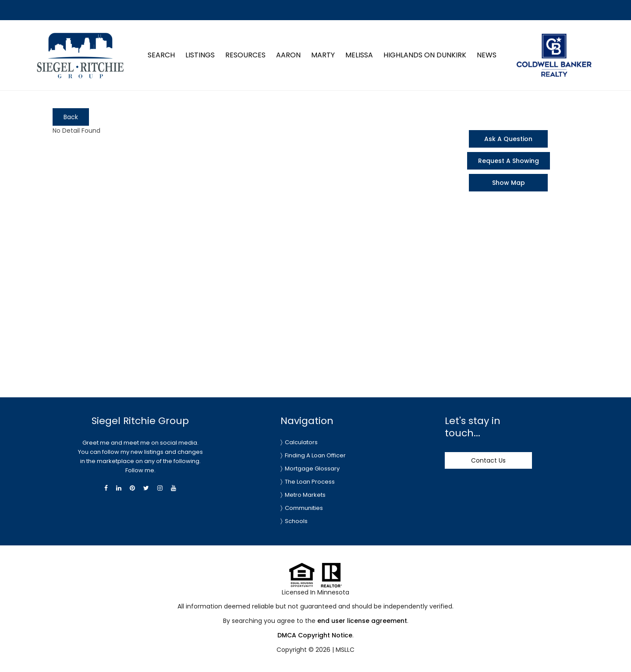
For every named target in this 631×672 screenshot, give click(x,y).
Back (71, 117)
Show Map (509, 183)
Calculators (301, 442)
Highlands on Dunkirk (425, 55)
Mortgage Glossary (312, 469)
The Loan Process (310, 482)
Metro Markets (305, 495)
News (487, 55)
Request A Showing (509, 161)
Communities (304, 508)
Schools (296, 521)
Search (161, 55)
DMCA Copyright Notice (315, 635)
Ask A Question (508, 139)
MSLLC (345, 650)
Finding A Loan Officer (315, 455)
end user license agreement (362, 621)
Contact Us (488, 460)
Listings (200, 55)
